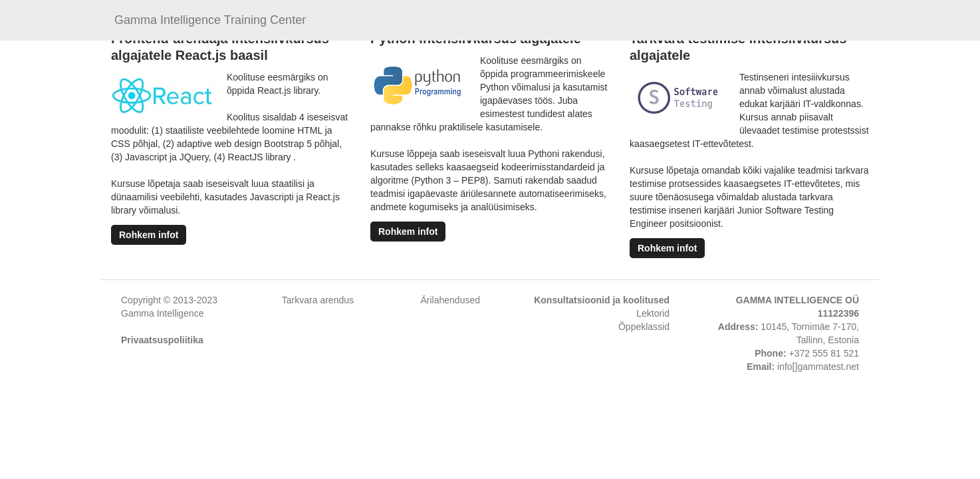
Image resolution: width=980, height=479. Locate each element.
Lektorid (653, 313)
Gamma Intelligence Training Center (210, 20)
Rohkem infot (149, 235)
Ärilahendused (450, 300)
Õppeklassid (644, 327)
